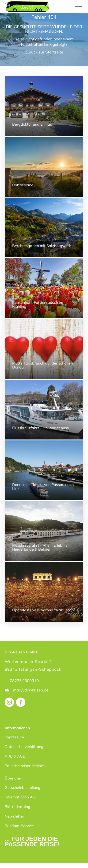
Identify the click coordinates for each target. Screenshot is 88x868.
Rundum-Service (19, 826)
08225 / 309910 (24, 681)
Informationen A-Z (21, 797)
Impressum (14, 737)
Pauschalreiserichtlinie (24, 766)
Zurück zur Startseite (44, 52)
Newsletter (14, 816)
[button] (8, 860)
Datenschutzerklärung (24, 747)
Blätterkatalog (17, 807)
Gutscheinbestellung (23, 787)
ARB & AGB (15, 756)
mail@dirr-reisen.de (31, 690)
